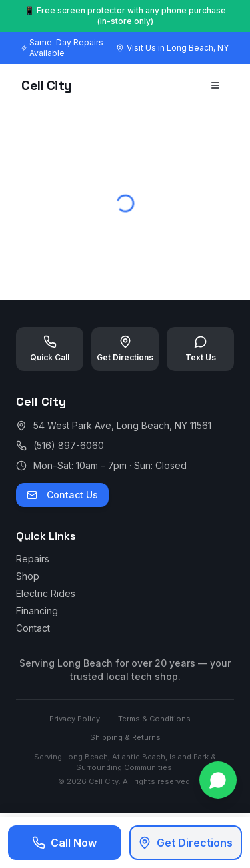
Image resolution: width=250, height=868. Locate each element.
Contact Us (62, 495)
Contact (33, 628)
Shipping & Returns (125, 737)
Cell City (47, 85)
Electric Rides (46, 593)
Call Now (64, 843)
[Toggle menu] (215, 85)
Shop (28, 576)
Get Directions (185, 843)
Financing (37, 611)
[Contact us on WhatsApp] (218, 780)
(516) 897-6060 (69, 445)
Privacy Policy (75, 719)
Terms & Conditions (154, 719)
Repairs (33, 559)
